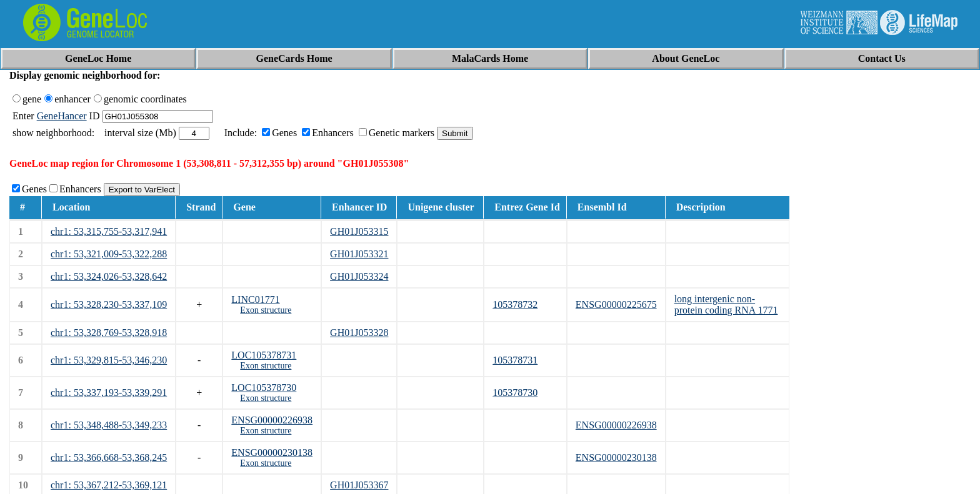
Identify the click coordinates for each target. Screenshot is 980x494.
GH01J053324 (359, 276)
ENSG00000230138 (272, 452)
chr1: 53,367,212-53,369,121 (109, 485)
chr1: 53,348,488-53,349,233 (109, 425)
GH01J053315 (359, 231)
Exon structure (266, 310)
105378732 (515, 304)
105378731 (515, 360)
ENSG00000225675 (616, 304)
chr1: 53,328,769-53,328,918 (109, 333)
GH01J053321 (359, 254)
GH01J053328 (359, 333)
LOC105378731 (264, 355)
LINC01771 (255, 299)
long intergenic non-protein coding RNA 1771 (726, 304)
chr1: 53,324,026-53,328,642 (109, 276)
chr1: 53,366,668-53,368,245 (109, 457)
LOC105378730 (264, 388)
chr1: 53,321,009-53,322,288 (109, 254)
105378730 (515, 393)
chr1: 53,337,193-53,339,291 (109, 393)
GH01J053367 (359, 485)
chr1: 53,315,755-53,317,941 (109, 231)
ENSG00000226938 (272, 420)
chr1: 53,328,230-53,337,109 (109, 304)
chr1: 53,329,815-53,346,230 (109, 360)
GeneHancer (62, 116)
